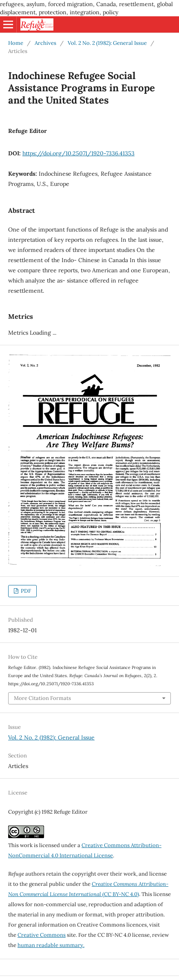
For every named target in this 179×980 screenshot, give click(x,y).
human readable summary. (51, 945)
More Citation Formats (42, 698)
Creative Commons (42, 935)
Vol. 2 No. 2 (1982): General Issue (107, 43)
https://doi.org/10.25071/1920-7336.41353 (78, 153)
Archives (45, 43)
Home (16, 43)
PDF (25, 591)
